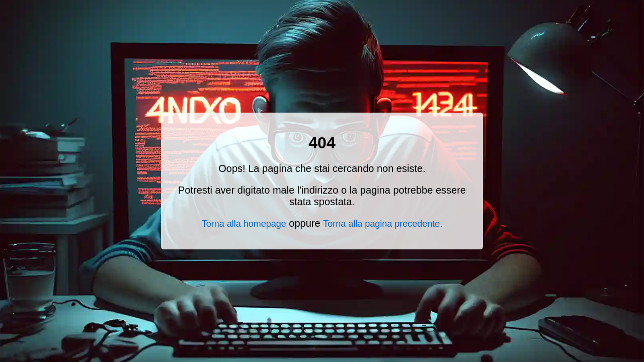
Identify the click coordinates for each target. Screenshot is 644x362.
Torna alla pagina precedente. (383, 224)
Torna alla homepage (244, 224)
